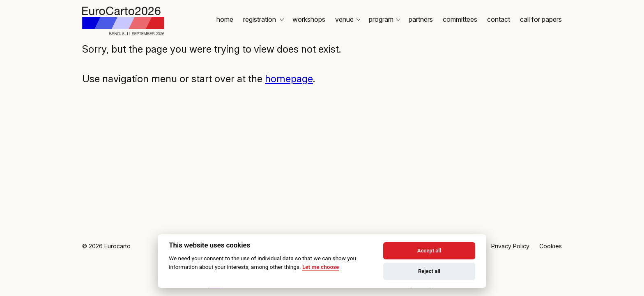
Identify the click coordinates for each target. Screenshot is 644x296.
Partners (421, 19)
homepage (289, 79)
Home (225, 19)
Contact (499, 19)
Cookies (551, 246)
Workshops (309, 19)
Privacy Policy (510, 246)
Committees (460, 19)
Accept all (429, 251)
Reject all (429, 271)
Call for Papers (541, 19)
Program (384, 19)
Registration (263, 19)
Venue (347, 19)
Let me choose (321, 267)
